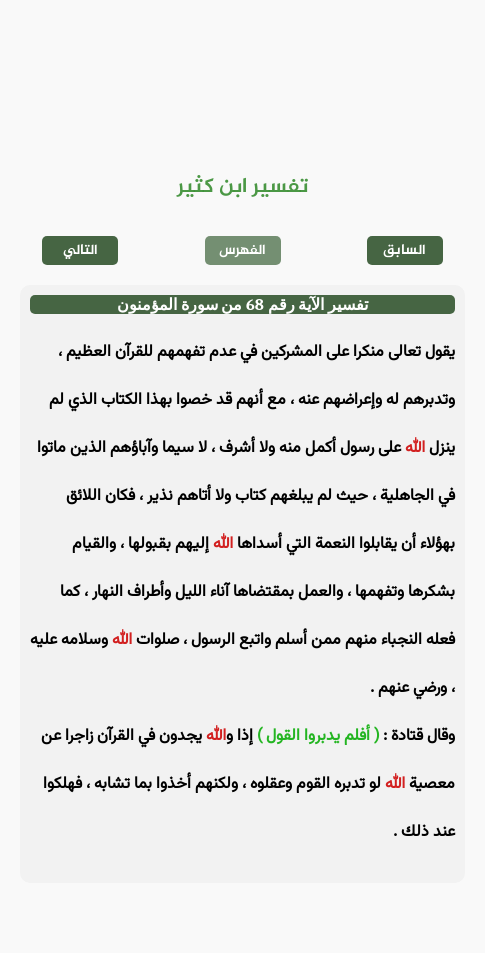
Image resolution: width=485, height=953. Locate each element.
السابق (404, 250)
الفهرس (242, 250)
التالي (80, 250)
